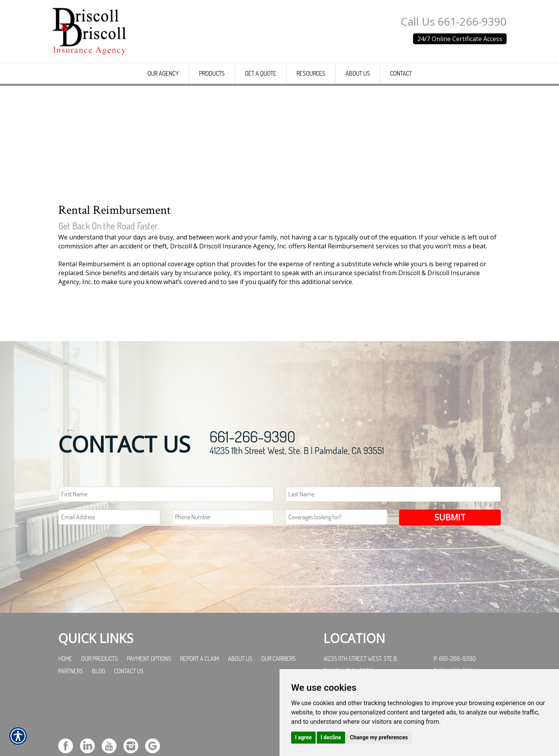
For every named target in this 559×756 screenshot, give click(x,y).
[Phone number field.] (223, 577)
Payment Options (149, 718)
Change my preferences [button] (379, 737)
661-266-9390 (253, 496)
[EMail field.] (109, 577)
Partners (71, 730)
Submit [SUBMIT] (450, 577)
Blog (99, 730)
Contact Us (129, 730)
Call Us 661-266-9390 (454, 21)
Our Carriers (279, 718)
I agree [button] (303, 737)
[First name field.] (166, 554)
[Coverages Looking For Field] (336, 577)
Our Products (100, 718)
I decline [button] (331, 737)
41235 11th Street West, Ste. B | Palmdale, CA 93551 (297, 510)
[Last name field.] (393, 554)
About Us (240, 718)
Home (65, 718)
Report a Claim (200, 718)
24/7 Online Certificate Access (460, 39)
